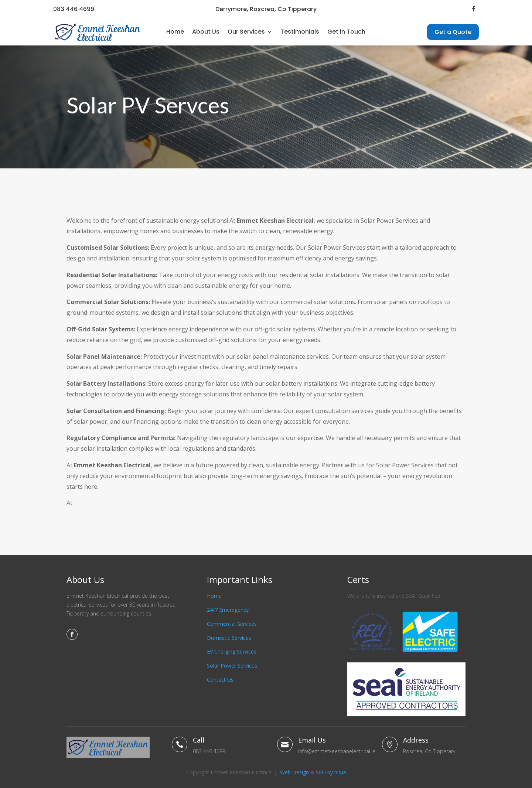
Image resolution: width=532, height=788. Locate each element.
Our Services (246, 32)
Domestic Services (229, 638)
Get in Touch (346, 32)
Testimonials (300, 32)
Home (175, 32)
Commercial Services (232, 624)
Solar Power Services (232, 666)
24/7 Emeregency (228, 610)
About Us (206, 32)
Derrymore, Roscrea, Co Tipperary (266, 9)
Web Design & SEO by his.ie (313, 772)
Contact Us (220, 680)
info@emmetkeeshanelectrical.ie (337, 751)
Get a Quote (453, 32)
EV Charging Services (232, 651)
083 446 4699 (74, 9)
